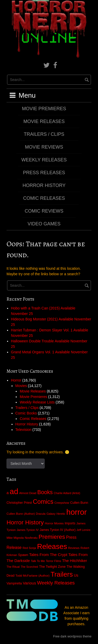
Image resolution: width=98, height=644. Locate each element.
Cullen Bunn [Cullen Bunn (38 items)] (79, 503)
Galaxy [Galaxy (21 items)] (51, 514)
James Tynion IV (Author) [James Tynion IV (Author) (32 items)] (58, 530)
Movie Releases (44, 121)
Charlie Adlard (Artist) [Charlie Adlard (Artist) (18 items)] (67, 493)
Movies (21, 386)
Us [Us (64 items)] (76, 575)
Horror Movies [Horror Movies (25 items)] (54, 523)
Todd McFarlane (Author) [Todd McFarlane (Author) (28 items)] (32, 576)
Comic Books (26, 413)
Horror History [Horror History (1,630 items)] (25, 522)
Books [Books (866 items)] (45, 492)
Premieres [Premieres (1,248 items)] (52, 537)
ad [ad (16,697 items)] (14, 491)
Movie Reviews (44, 147)
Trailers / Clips (44, 134)
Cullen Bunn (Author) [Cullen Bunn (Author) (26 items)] (21, 514)
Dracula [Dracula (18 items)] (41, 514)
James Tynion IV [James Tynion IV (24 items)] (28, 530)
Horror (16, 380)
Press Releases (44, 173)
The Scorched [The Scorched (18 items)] (29, 567)
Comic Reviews (44, 211)
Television (23, 430)
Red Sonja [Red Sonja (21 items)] (29, 548)
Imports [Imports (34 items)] (70, 523)
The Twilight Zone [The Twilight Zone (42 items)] (52, 567)
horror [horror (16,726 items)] (77, 512)
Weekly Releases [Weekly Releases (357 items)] (56, 583)
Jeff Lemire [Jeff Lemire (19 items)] (83, 530)
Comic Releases (44, 198)
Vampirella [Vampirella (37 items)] (14, 583)
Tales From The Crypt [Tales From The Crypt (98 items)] (48, 555)
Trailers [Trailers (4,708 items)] (62, 574)
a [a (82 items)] (8, 493)
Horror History (44, 185)
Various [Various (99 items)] (29, 583)
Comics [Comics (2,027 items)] (43, 502)
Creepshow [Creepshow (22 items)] (62, 503)
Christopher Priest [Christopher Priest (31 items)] (19, 503)
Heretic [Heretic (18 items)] (61, 514)
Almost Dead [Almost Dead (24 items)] (28, 493)
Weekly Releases (44, 160)
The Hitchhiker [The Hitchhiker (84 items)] (75, 561)
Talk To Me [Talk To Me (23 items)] (38, 561)
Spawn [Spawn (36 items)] (23, 555)
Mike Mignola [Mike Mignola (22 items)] (15, 538)
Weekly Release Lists (37, 402)
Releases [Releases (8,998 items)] (52, 546)
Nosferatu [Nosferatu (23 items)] (31, 538)
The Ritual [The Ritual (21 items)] (13, 567)
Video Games (44, 224)
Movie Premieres (44, 109)
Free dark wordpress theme (72, 636)
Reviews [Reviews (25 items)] (74, 548)
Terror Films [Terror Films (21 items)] (54, 561)
